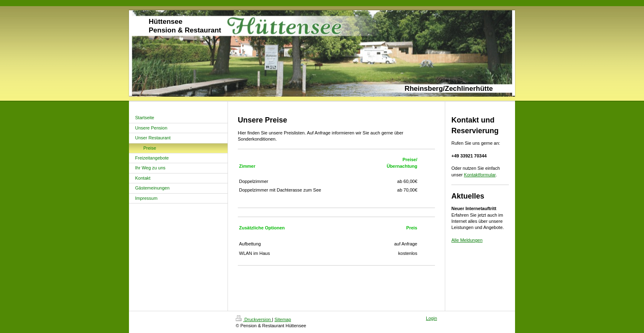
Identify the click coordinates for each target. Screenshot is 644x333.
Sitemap (283, 319)
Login (431, 318)
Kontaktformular (480, 175)
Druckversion (254, 319)
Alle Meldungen (467, 240)
